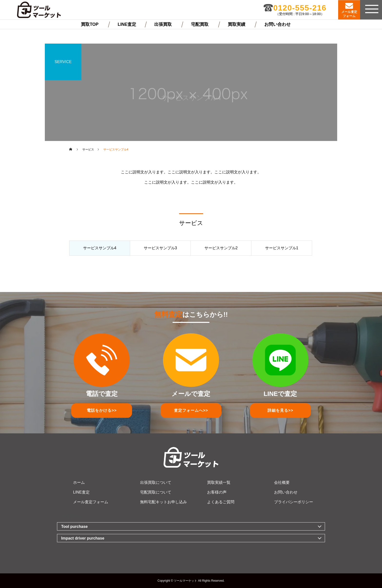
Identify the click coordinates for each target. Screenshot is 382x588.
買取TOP (90, 24)
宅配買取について (156, 492)
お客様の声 (217, 492)
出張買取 (163, 24)
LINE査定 (127, 24)
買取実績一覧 (219, 482)
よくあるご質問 (221, 502)
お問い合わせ (277, 24)
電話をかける (102, 410)
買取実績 (237, 24)
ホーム (79, 482)
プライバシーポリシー (294, 502)
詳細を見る (280, 410)
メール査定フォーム (91, 502)
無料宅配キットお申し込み (163, 502)
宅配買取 (200, 24)
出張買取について (156, 482)
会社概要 (282, 482)
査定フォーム (191, 410)
